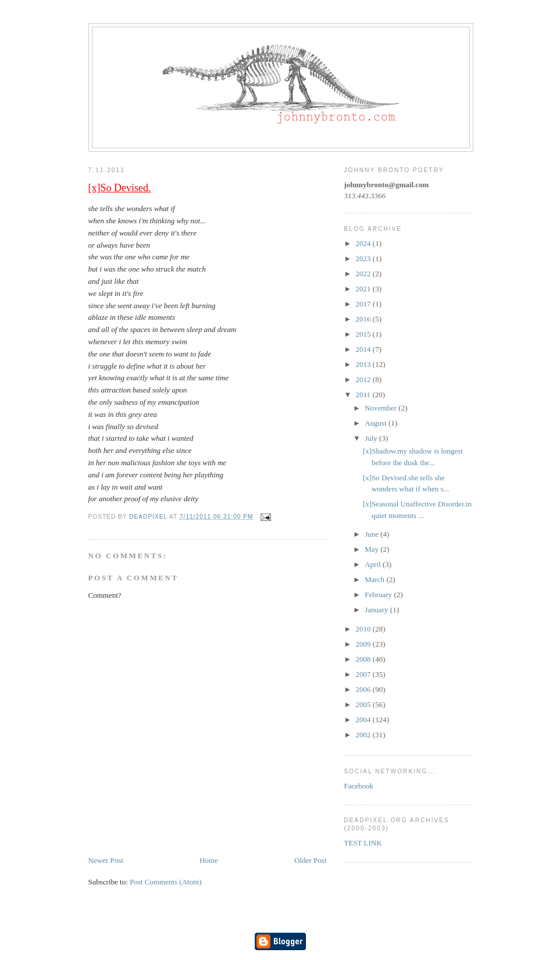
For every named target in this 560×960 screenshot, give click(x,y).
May (372, 549)
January (377, 610)
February (379, 595)
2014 (364, 349)
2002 (364, 735)
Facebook (359, 786)
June (372, 534)
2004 (364, 720)
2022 (364, 274)
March (375, 579)
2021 (364, 289)
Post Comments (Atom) (166, 882)
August (377, 423)
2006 (364, 689)
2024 (364, 243)
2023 (364, 258)
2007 (364, 674)
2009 (364, 644)
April (374, 564)
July (372, 438)
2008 (364, 659)
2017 (364, 304)
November (381, 408)
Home (209, 860)
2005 (364, 704)
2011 (364, 395)
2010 (364, 629)
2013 (364, 364)
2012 (364, 379)
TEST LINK (363, 843)
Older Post (310, 860)
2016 (364, 319)
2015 (364, 334)
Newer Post (106, 860)
